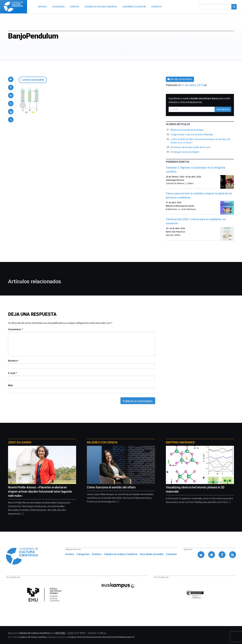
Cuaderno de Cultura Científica (33, 637)
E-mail (12, 373)
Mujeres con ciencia (102, 442)
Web (10, 385)
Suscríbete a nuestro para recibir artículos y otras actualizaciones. (199, 100)
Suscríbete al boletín (152, 554)
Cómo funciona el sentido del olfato (111, 487)
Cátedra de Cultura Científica (120, 554)
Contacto (171, 554)
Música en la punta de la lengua (187, 130)
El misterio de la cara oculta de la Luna (190, 147)
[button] (11, 79)
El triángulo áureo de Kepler (185, 152)
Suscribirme (223, 109)
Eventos (97, 554)
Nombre (13, 361)
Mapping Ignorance (180, 442)
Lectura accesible (33, 80)
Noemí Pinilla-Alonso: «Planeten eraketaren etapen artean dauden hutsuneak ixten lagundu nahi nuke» (40, 491)
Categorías (83, 554)
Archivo (70, 554)
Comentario (15, 329)
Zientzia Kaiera (20, 442)
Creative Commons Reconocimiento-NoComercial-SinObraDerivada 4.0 (101, 637)
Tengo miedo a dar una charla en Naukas (192, 135)
